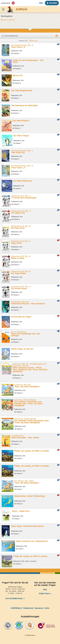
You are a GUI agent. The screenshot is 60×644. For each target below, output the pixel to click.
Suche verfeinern (9, 20)
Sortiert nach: (24, 41)
